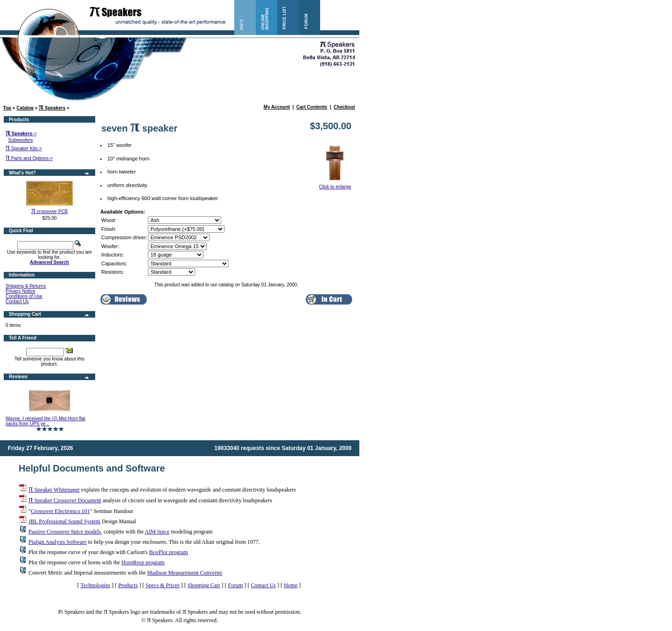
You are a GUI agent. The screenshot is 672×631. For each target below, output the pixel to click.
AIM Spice (157, 532)
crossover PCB (50, 211)
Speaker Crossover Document (65, 500)
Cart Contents (312, 107)
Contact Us (17, 302)
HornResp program (143, 562)
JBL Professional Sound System (64, 521)
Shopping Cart (204, 585)
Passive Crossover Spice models (65, 532)
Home (290, 585)
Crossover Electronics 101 (60, 511)
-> (21, 134)
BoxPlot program (168, 552)
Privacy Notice (21, 291)
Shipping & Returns (26, 286)
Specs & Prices (163, 585)
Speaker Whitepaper (54, 490)
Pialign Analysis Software (58, 542)
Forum (235, 585)
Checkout (344, 107)
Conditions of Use (24, 296)
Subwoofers (21, 140)
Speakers (52, 108)
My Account (277, 107)
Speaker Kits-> (24, 149)
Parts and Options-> (29, 158)
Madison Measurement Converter (185, 573)
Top (7, 108)
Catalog (25, 108)
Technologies (95, 585)
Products (128, 585)
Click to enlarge (335, 185)
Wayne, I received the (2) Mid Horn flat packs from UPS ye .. (45, 421)
